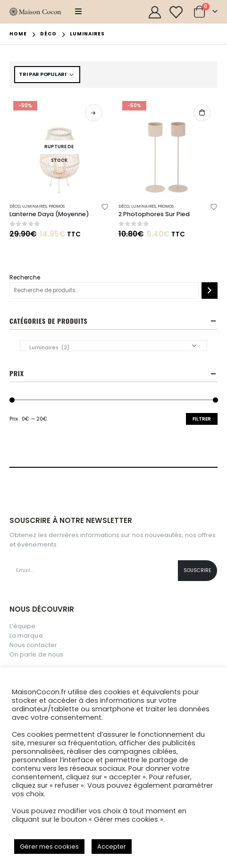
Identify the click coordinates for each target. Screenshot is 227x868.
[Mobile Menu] (78, 12)
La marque (26, 636)
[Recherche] (210, 291)
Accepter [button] (112, 847)
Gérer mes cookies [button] (49, 847)
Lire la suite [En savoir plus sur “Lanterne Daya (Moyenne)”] (93, 113)
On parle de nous (36, 654)
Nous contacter (33, 645)
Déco (15, 206)
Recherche (25, 277)
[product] (59, 147)
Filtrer (202, 419)
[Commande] (47, 75)
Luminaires (34, 206)
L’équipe (23, 626)
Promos (57, 206)
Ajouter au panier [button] (202, 113)
